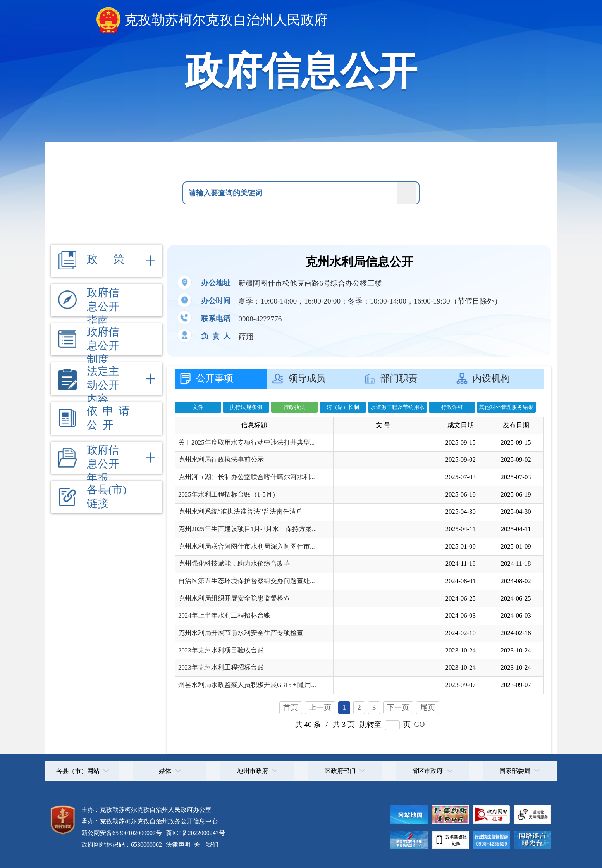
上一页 (320, 707)
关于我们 (205, 845)
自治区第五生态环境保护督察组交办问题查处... (247, 581)
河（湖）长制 (343, 407)
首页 (291, 707)
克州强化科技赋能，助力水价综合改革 (234, 563)
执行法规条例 (246, 407)
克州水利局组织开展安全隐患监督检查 (234, 598)
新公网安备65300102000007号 (122, 833)
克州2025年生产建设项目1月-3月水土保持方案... (248, 529)
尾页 (428, 707)
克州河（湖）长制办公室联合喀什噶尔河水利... (247, 477)
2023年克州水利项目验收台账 (221, 650)
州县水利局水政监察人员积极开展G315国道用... (247, 685)
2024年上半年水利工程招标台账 (224, 615)
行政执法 (294, 407)
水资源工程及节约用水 (397, 407)
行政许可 (452, 407)
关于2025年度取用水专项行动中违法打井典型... (246, 443)
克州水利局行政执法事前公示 (221, 460)
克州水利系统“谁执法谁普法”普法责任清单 (240, 512)
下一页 (398, 707)
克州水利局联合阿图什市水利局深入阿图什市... (247, 546)
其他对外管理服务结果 (506, 407)
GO (420, 724)
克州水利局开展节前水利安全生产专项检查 (241, 633)
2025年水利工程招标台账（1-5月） (229, 494)
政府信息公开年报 (103, 464)
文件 (198, 407)
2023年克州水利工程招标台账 (221, 667)
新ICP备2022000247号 (195, 833)
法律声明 (178, 845)
